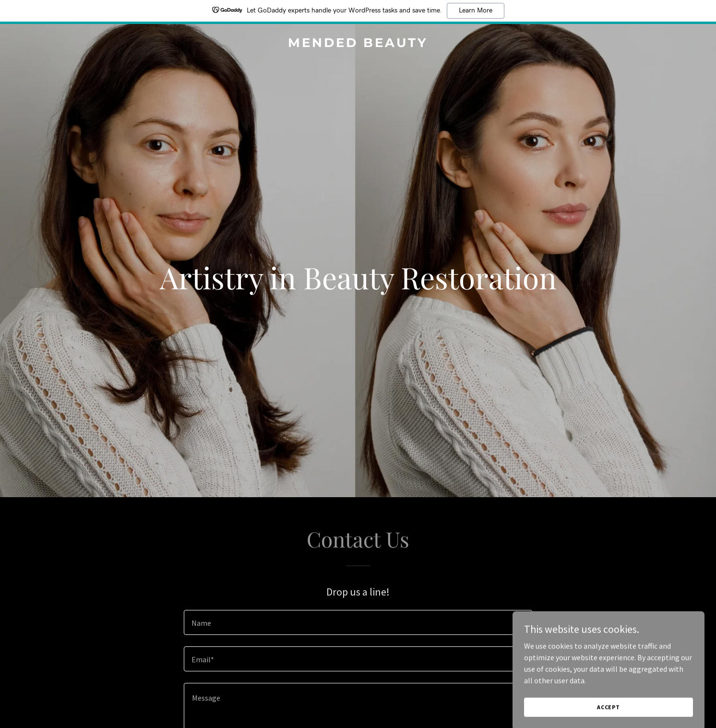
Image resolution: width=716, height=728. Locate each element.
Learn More (476, 11)
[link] (358, 44)
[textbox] (358, 622)
